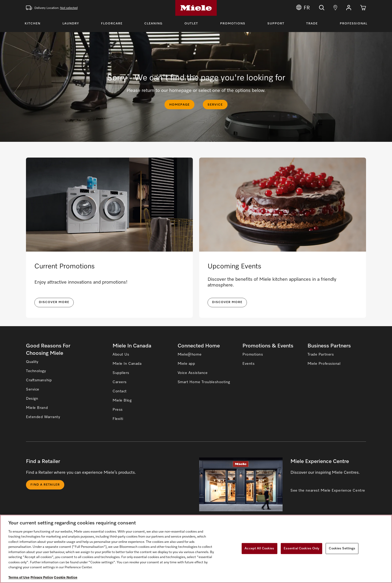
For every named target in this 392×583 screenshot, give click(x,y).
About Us (121, 355)
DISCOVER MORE (54, 302)
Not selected (69, 8)
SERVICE (215, 105)
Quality (32, 362)
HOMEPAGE (179, 105)
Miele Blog (122, 400)
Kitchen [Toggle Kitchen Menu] (33, 24)
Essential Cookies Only (302, 548)
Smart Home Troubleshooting (204, 382)
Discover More (227, 302)
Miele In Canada (127, 364)
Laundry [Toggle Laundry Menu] (71, 24)
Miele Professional (324, 364)
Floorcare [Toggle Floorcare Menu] (112, 24)
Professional (354, 24)
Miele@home (190, 355)
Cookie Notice (66, 578)
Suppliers (121, 373)
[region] (196, 549)
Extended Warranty (43, 417)
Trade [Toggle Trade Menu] (312, 24)
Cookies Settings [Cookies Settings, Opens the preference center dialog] (342, 548)
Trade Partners (321, 355)
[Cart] (363, 8)
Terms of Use (19, 578)
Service (33, 389)
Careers (120, 382)
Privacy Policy (42, 578)
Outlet (191, 24)
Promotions (233, 24)
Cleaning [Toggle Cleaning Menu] (153, 24)
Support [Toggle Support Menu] (276, 24)
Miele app (186, 364)
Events (248, 364)
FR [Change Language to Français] (303, 8)
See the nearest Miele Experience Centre (328, 491)
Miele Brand (37, 408)
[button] (349, 8)
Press (118, 410)
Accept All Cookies (259, 548)
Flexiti (118, 419)
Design (32, 399)
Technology (36, 371)
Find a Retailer (45, 485)
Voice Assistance (193, 373)
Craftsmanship (39, 380)
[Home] (196, 8)
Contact (120, 391)
